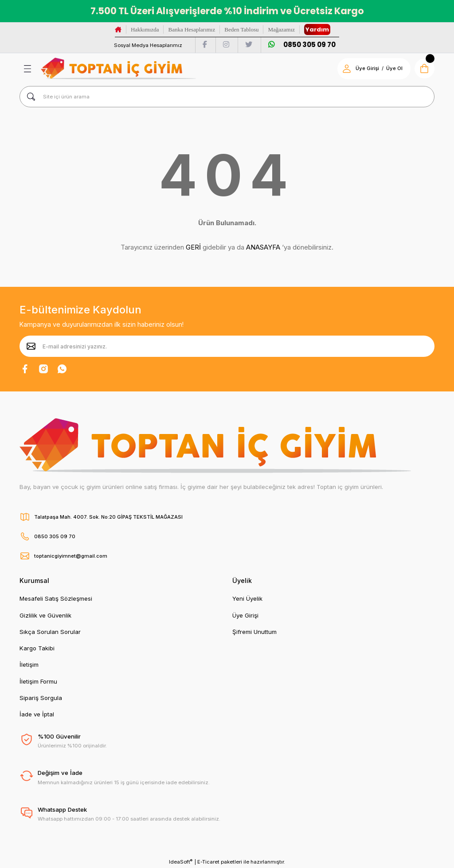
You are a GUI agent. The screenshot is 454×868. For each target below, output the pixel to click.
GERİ (193, 247)
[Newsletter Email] (227, 346)
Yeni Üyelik (247, 598)
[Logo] (118, 68)
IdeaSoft (181, 862)
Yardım (317, 29)
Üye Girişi (245, 615)
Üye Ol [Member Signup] (393, 68)
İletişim (29, 665)
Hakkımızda (145, 29)
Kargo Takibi (37, 648)
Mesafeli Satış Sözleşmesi (56, 598)
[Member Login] (345, 69)
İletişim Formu (38, 681)
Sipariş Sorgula (41, 698)
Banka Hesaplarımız (192, 29)
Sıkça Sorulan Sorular (50, 632)
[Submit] (31, 346)
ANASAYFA (263, 247)
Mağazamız (281, 29)
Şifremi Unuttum (254, 632)
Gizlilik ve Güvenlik (45, 615)
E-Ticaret (208, 862)
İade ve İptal (37, 714)
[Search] (227, 97)
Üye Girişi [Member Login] (366, 68)
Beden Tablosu (241, 29)
